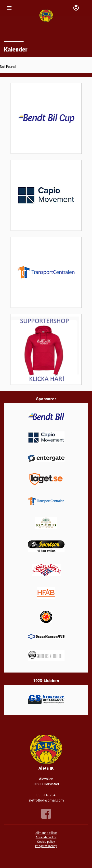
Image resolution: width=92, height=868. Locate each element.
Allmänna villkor (46, 833)
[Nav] (9, 8)
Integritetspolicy (46, 846)
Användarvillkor (46, 837)
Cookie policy (46, 842)
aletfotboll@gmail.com (46, 800)
